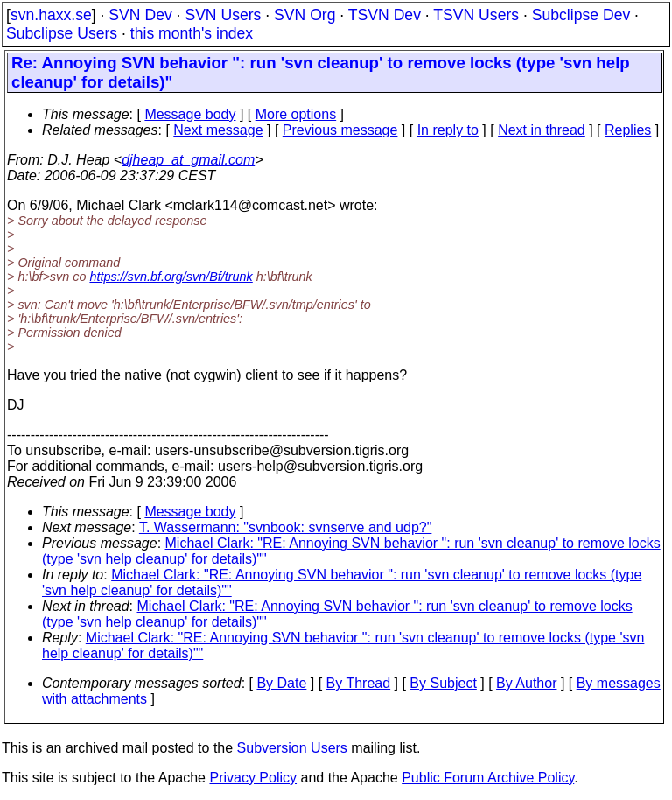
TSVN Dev (385, 15)
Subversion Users (292, 748)
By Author (526, 683)
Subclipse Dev (581, 15)
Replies (628, 130)
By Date (281, 683)
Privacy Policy (253, 778)
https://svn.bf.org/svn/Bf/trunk (171, 277)
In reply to (448, 130)
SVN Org (304, 15)
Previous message (340, 130)
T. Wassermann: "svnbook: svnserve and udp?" (285, 527)
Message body (190, 114)
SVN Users (223, 15)
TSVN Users (476, 15)
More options (296, 114)
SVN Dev (140, 15)
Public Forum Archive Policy (488, 778)
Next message (218, 130)
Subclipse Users (62, 33)
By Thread (359, 683)
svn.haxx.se (51, 15)
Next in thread (542, 130)
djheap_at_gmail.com (188, 160)
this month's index (192, 33)
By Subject (443, 683)
